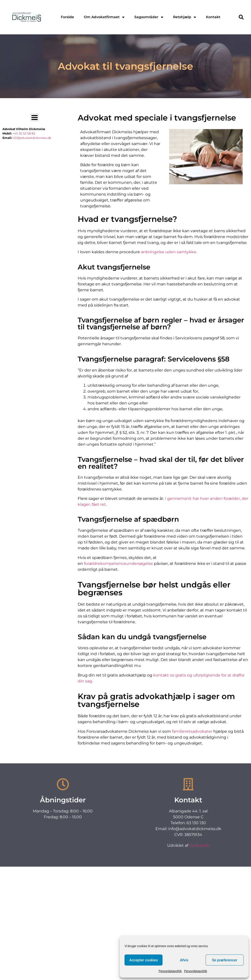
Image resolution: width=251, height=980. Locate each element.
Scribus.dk (199, 845)
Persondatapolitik (170, 971)
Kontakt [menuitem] (213, 17)
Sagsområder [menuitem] (149, 17)
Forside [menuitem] (67, 17)
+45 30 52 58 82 (24, 133)
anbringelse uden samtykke (169, 299)
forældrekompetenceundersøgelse (118, 611)
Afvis (184, 960)
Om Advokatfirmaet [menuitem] (104, 17)
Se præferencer (225, 960)
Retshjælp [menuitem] (185, 17)
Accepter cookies (143, 960)
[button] (241, 17)
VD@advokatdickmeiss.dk (32, 138)
